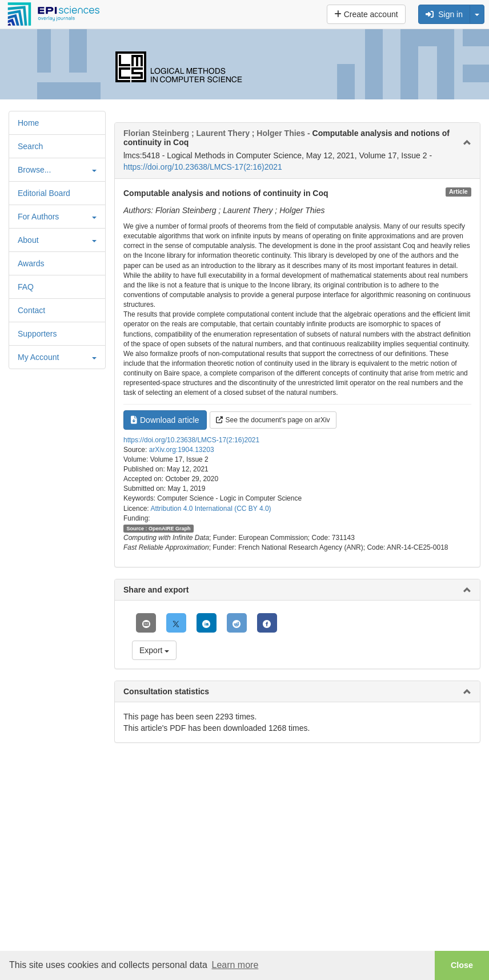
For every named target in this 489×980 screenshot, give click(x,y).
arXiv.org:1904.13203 (182, 450)
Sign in (444, 14)
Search (30, 146)
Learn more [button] (235, 965)
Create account (366, 14)
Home (28, 123)
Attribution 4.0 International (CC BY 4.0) (211, 509)
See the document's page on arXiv (273, 420)
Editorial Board (44, 193)
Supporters (37, 334)
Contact (31, 310)
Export (154, 650)
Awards (31, 263)
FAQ (26, 287)
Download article (165, 420)
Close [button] (462, 965)
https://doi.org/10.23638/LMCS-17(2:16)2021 (203, 167)
